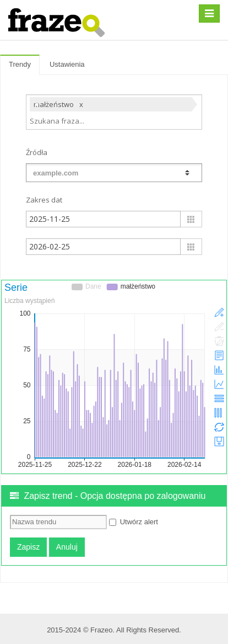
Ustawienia (67, 64)
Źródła (37, 152)
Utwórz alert (134, 522)
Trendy (20, 64)
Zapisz (28, 547)
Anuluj (67, 547)
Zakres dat (44, 200)
